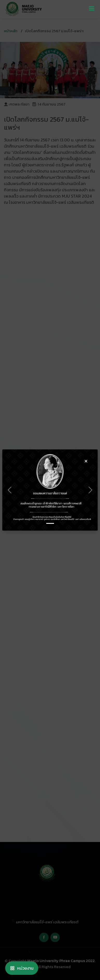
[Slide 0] (50, 523)
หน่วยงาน (22, 968)
